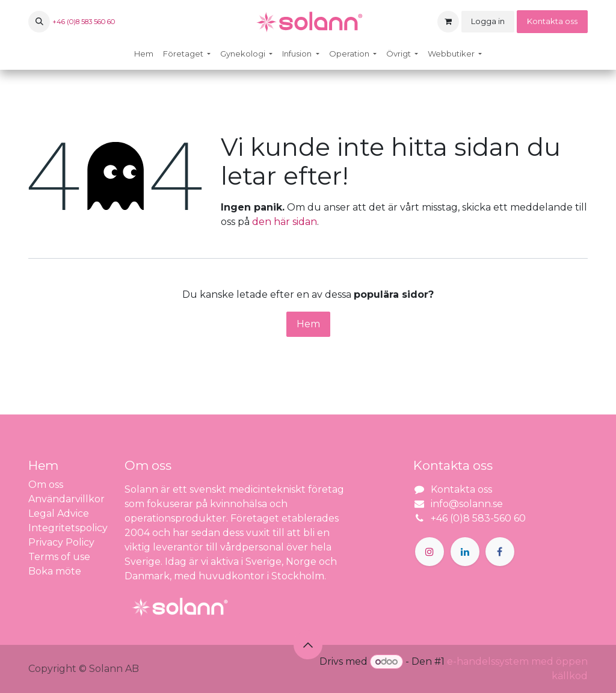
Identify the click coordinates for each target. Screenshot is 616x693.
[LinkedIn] (465, 552)
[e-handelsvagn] (448, 22)
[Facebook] (500, 552)
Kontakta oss (552, 21)
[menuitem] (144, 54)
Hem (308, 324)
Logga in (488, 21)
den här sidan (285, 222)
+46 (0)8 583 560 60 (84, 22)
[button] (39, 22)
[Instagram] (430, 552)
